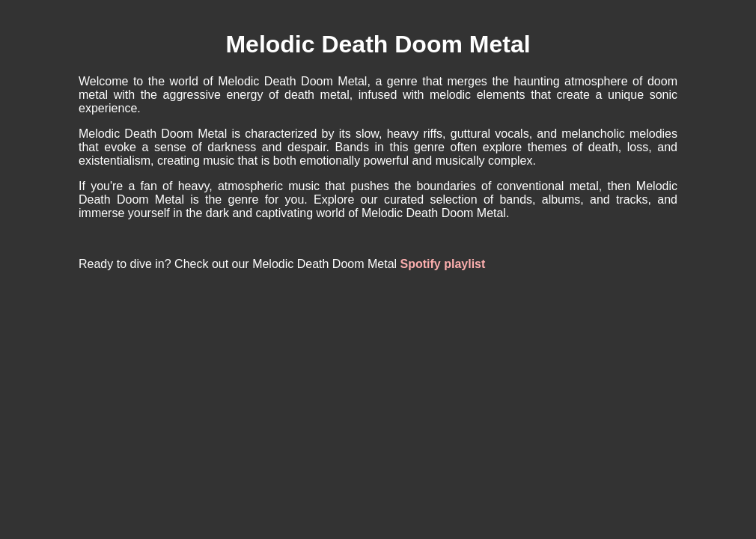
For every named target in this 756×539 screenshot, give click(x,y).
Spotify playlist (443, 264)
